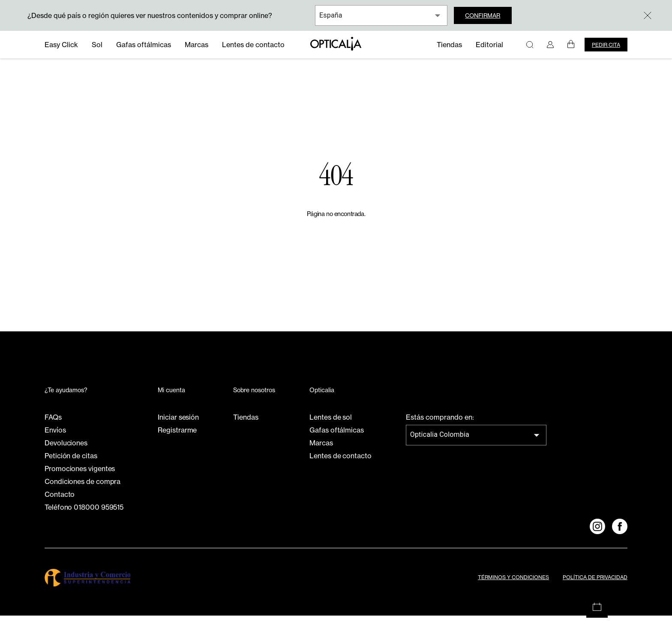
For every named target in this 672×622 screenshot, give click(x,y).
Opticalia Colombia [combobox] (440, 441)
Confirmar (488, 15)
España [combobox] (331, 15)
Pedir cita (606, 45)
